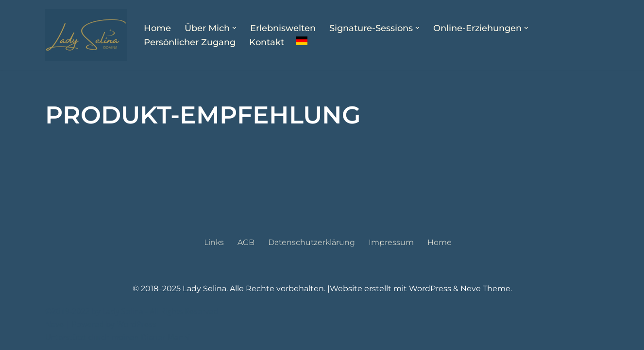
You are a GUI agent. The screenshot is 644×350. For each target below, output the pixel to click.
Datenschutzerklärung (312, 242)
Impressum (391, 242)
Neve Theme (485, 289)
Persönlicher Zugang (190, 42)
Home (157, 28)
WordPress (430, 289)
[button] (234, 28)
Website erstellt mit (369, 289)
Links (214, 242)
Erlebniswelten (283, 28)
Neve (54, 324)
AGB (246, 242)
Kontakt (267, 42)
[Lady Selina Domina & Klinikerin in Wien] (86, 35)
